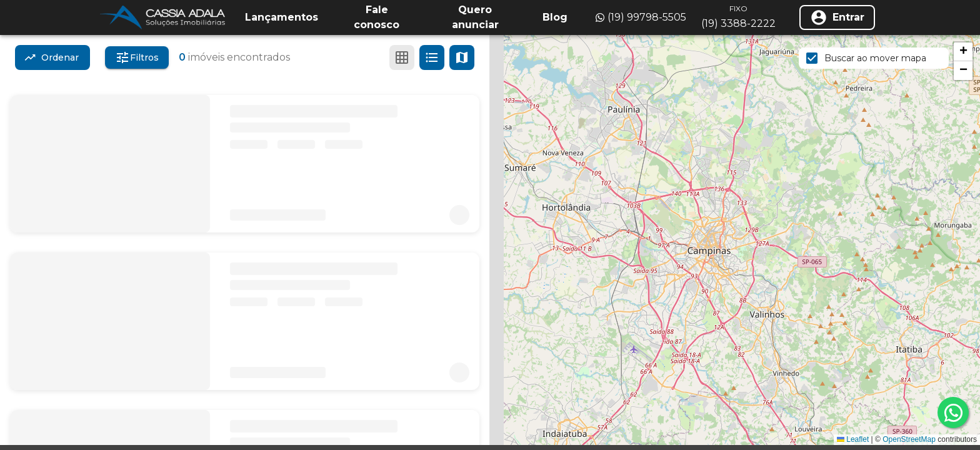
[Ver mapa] (462, 57)
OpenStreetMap (909, 439)
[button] (963, 52)
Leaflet (853, 439)
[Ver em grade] (402, 57)
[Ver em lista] (432, 57)
